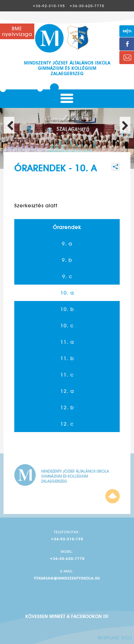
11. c (67, 375)
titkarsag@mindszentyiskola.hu (67, 578)
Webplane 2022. (116, 638)
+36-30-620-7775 (87, 6)
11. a (67, 342)
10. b (67, 309)
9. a (67, 244)
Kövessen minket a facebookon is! (67, 616)
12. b (67, 407)
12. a (67, 391)
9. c (67, 276)
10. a (67, 293)
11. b (67, 358)
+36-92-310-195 (49, 6)
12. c (67, 424)
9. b (67, 260)
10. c (67, 326)
